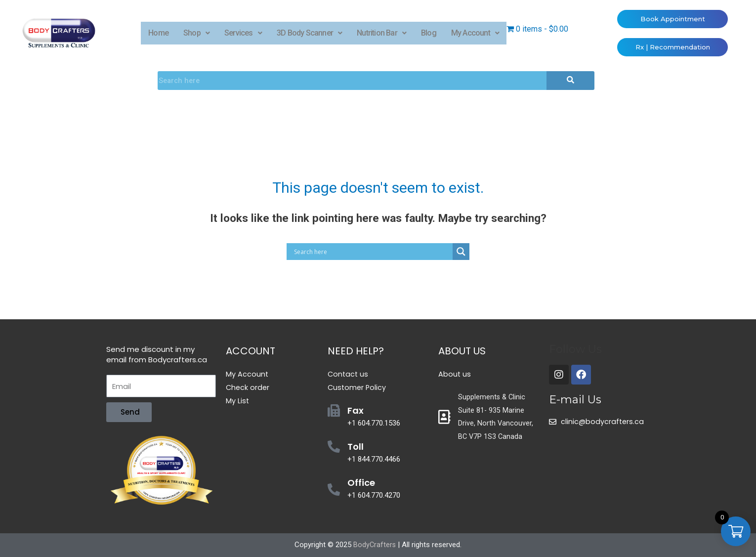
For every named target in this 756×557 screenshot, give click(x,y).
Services (243, 33)
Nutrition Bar (381, 33)
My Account (475, 33)
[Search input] (372, 252)
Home (158, 33)
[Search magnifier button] (461, 252)
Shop (196, 33)
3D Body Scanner (309, 33)
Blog (429, 33)
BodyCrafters (375, 545)
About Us (462, 351)
